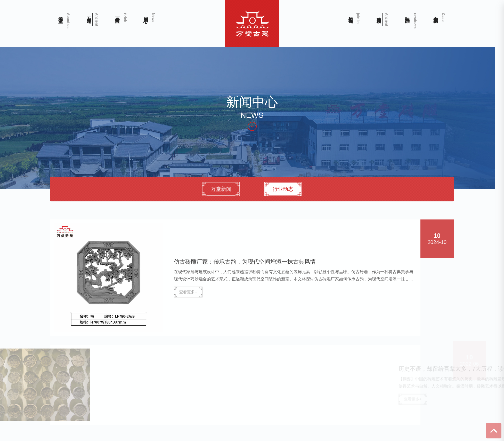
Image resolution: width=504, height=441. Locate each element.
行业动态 (285, 189)
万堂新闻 (222, 189)
